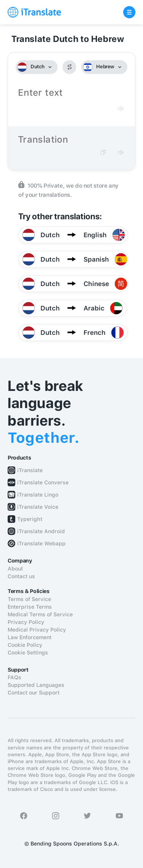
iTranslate (30, 470)
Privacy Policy (26, 622)
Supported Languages (36, 685)
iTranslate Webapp (41, 543)
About (15, 569)
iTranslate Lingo (38, 495)
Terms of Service (29, 599)
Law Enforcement (30, 637)
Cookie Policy (25, 645)
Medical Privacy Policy (37, 630)
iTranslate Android (41, 531)
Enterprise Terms (30, 607)
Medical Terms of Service (40, 614)
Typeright (30, 519)
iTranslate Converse (43, 482)
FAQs (14, 677)
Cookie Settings (28, 653)
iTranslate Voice (38, 507)
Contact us (21, 576)
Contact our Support (34, 693)
